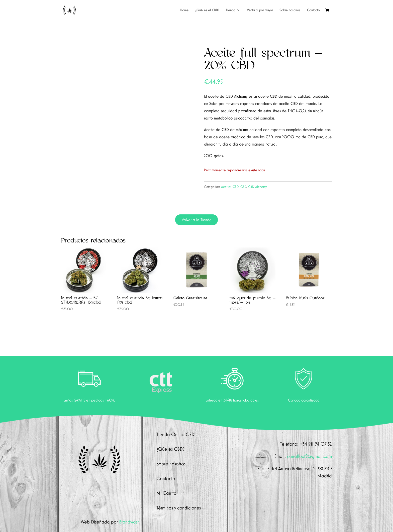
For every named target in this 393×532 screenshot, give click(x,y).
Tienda (230, 10)
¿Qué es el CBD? (207, 10)
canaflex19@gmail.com (309, 456)
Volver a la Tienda (197, 220)
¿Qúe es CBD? (170, 449)
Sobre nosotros (290, 10)
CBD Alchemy (257, 187)
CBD (243, 187)
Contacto (313, 10)
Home (184, 10)
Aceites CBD (230, 187)
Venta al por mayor (260, 10)
